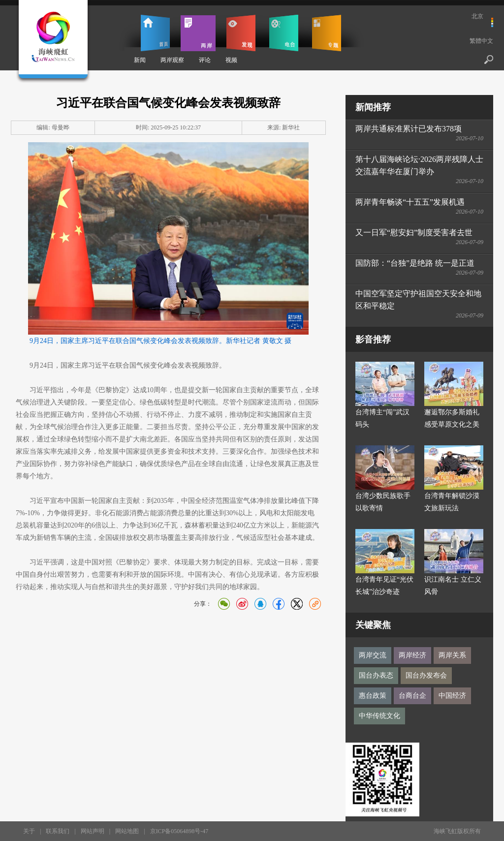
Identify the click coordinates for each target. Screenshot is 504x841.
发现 (241, 33)
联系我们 (58, 831)
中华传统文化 (379, 716)
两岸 (198, 33)
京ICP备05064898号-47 (179, 831)
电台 (284, 33)
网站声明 (93, 831)
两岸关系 (452, 655)
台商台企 (412, 696)
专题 (327, 33)
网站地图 (127, 831)
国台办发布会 (426, 675)
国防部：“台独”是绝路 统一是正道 (415, 263)
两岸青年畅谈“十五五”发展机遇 (410, 202)
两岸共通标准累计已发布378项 (409, 129)
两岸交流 (373, 655)
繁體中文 (481, 41)
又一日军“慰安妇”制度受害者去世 (414, 233)
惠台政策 (373, 696)
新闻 (140, 60)
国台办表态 (376, 675)
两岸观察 (172, 60)
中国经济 (452, 696)
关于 (29, 831)
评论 (205, 60)
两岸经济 (412, 655)
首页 (155, 33)
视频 (231, 60)
